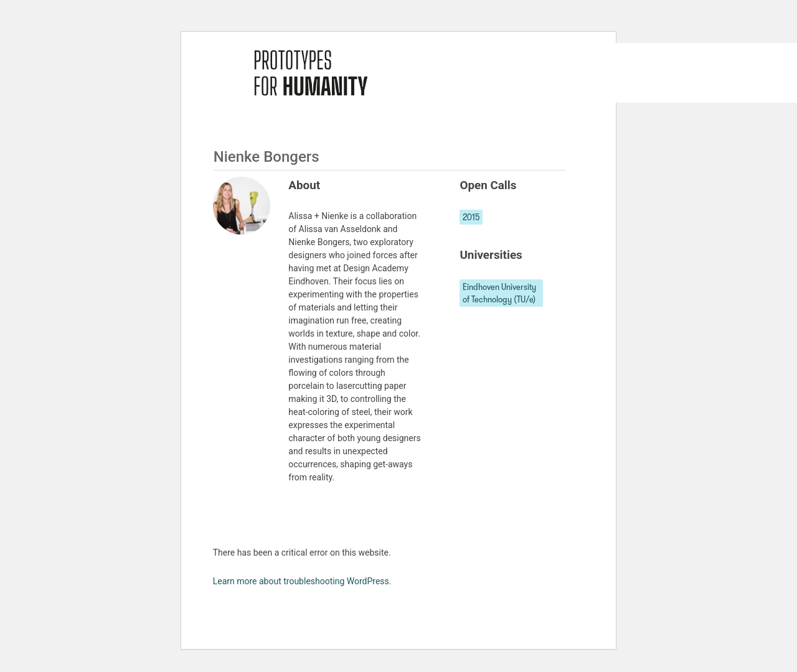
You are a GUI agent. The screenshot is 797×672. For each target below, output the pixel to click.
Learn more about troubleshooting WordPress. (302, 581)
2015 (471, 217)
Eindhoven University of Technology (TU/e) (499, 293)
